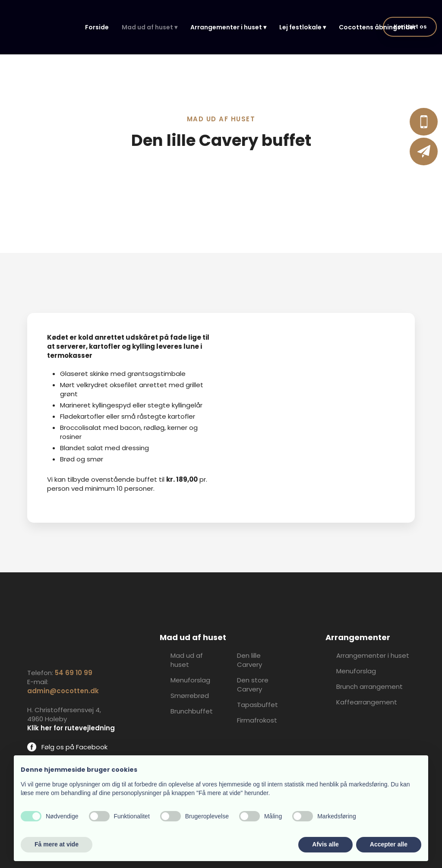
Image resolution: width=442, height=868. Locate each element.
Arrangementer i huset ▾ (228, 27)
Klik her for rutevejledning (71, 728)
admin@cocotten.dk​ (63, 691)
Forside (97, 27)
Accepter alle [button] (389, 844)
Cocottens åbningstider (377, 27)
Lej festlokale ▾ (303, 27)
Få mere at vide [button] (57, 844)
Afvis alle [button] (325, 844)
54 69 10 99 (74, 673)
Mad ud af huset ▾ (150, 27)
